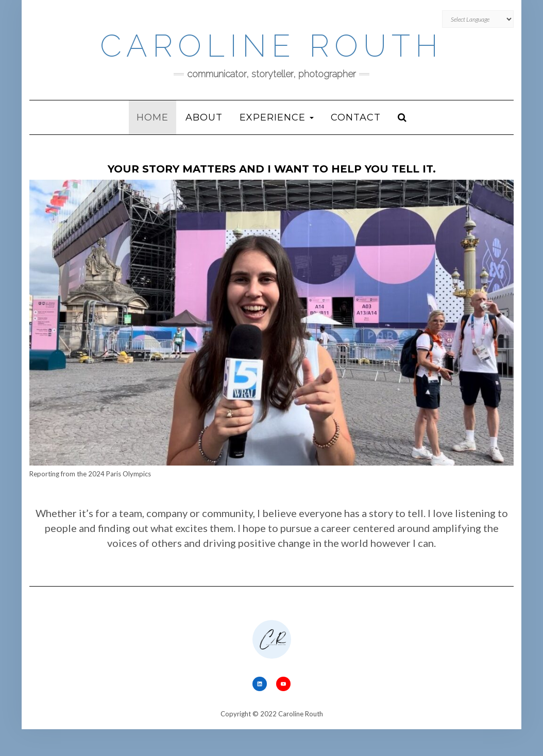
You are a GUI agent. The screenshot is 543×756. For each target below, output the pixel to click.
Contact (356, 117)
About (204, 117)
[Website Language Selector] (478, 19)
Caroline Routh (271, 46)
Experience (277, 117)
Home (152, 117)
